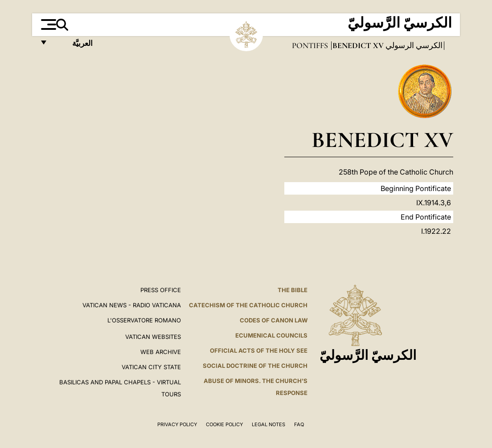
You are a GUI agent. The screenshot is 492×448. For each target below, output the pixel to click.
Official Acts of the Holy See (259, 350)
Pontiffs (311, 45)
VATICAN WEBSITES (153, 337)
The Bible (293, 290)
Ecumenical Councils (271, 335)
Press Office (161, 290)
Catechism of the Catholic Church (248, 305)
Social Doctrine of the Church (255, 366)
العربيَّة (73, 46)
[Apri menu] (47, 24)
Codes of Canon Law (274, 320)
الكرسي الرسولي (413, 45)
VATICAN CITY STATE (151, 367)
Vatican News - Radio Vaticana (132, 305)
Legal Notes (269, 424)
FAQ (299, 424)
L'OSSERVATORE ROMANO (144, 320)
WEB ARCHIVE (161, 352)
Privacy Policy (177, 424)
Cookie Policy (224, 424)
